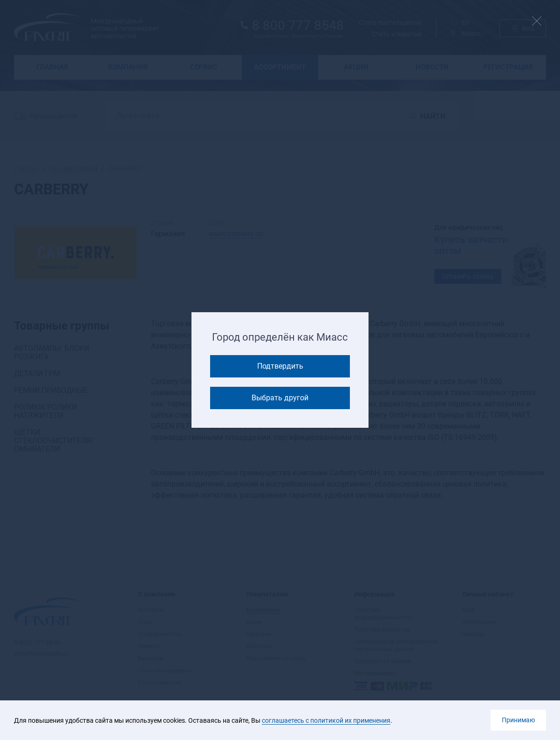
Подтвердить (280, 366)
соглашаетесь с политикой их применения (326, 720)
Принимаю (518, 720)
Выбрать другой (280, 398)
